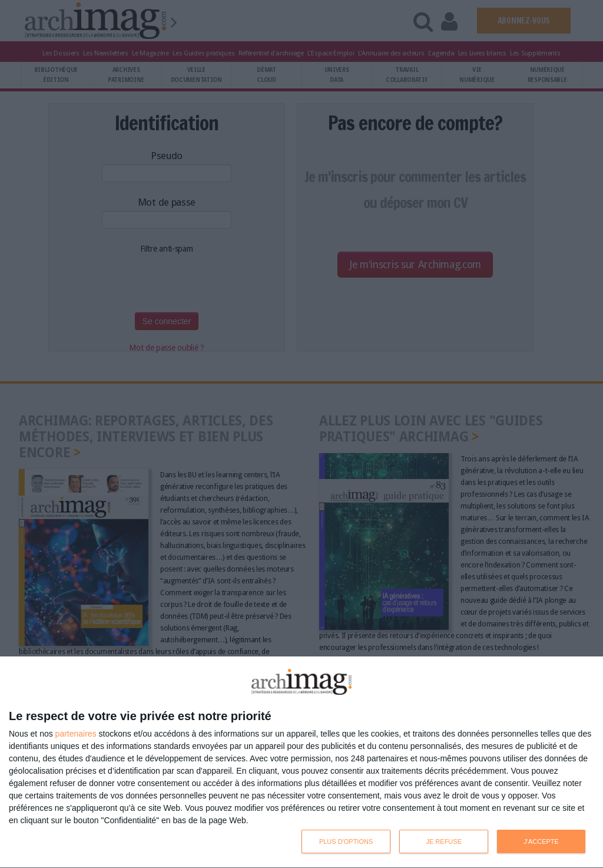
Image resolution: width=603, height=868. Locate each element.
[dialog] (301, 763)
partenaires (76, 734)
